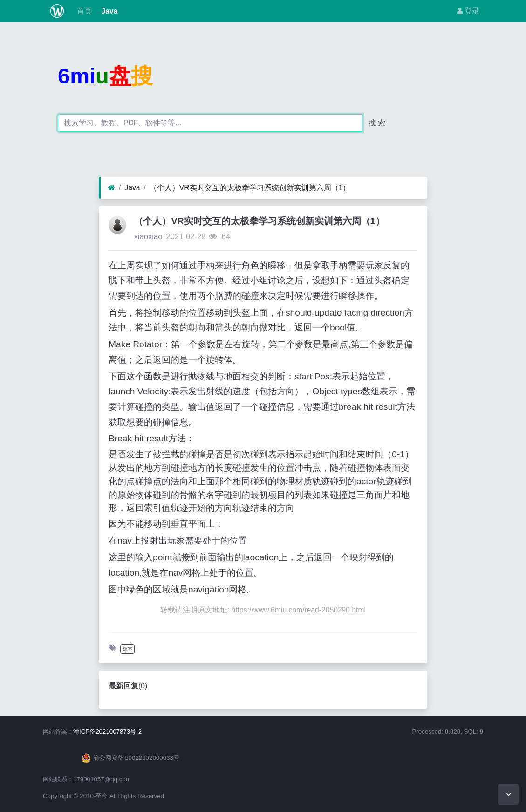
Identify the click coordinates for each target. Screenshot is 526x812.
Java (108, 11)
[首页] (112, 188)
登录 (468, 11)
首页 (83, 11)
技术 (128, 649)
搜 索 (377, 123)
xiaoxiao (148, 237)
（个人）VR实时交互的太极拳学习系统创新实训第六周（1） (250, 188)
